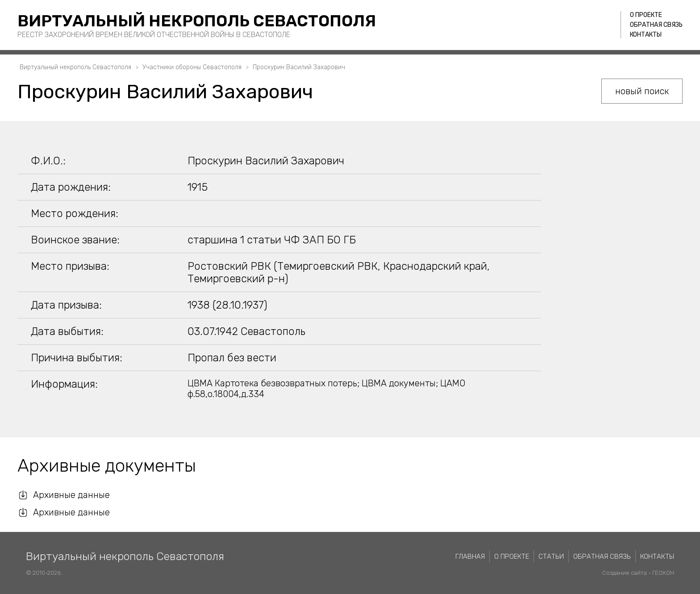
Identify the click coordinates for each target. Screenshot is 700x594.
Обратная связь (656, 25)
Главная (470, 556)
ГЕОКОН (663, 573)
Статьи (551, 556)
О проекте (646, 15)
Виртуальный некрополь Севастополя (197, 21)
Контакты (646, 35)
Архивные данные (71, 495)
